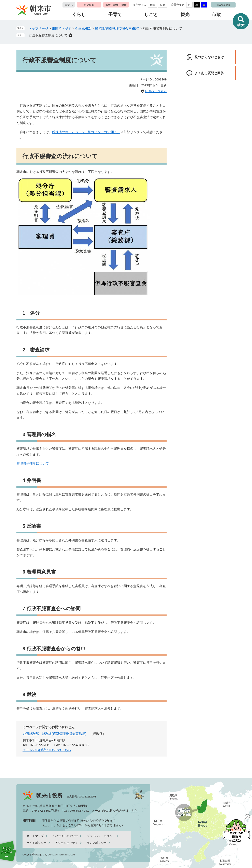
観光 (185, 14)
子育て (115, 14)
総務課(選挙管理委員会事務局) (117, 28)
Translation (223, 5)
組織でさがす (61, 28)
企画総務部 (83, 28)
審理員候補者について (33, 463)
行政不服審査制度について (48, 35)
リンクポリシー (97, 843)
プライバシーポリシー (101, 836)
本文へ (69, 5)
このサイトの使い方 (65, 836)
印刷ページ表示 (156, 91)
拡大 (163, 5)
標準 (153, 5)
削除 (70, 35)
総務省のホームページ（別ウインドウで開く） (86, 132)
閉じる (247, 817)
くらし (79, 14)
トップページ (38, 28)
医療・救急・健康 (116, 5)
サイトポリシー (37, 843)
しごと (151, 14)
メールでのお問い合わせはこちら (47, 750)
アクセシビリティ (67, 843)
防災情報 (89, 5)
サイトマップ (35, 836)
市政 (216, 14)
